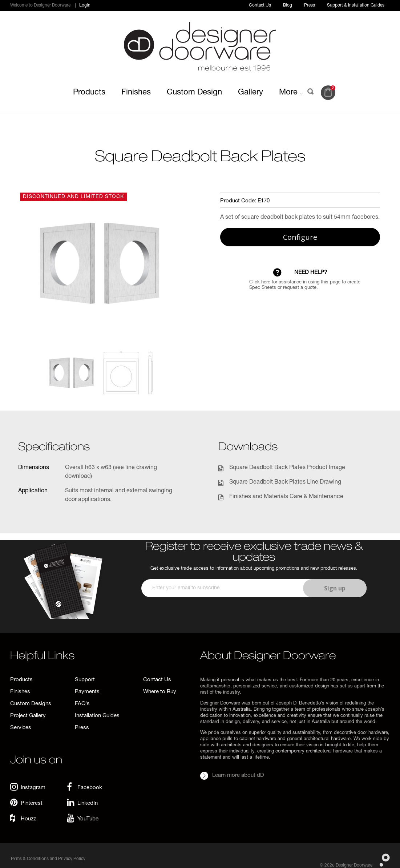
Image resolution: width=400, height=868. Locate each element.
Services (21, 728)
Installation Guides (97, 716)
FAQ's (82, 704)
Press (310, 5)
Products (89, 93)
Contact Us (260, 5)
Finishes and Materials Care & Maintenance (286, 497)
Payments (87, 692)
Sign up (335, 588)
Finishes (136, 93)
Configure (300, 237)
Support (85, 680)
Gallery (250, 93)
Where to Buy (160, 692)
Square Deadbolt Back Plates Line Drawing (285, 483)
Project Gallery (28, 716)
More (291, 93)
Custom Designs (31, 704)
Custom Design (194, 93)
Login (85, 5)
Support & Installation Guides (356, 5)
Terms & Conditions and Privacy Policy (48, 859)
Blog (288, 5)
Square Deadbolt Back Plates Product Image (287, 468)
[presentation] (253, 619)
